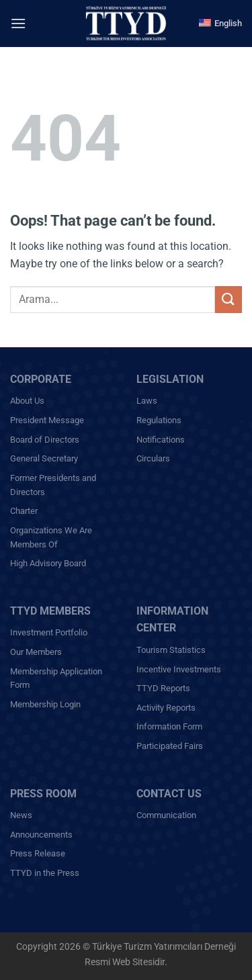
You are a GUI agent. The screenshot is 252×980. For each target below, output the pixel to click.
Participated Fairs (170, 746)
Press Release (38, 853)
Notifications (161, 440)
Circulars (153, 458)
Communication (166, 815)
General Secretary (44, 458)
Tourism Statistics (171, 650)
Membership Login (45, 704)
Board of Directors (45, 440)
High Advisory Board (48, 563)
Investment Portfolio (49, 632)
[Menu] (18, 23)
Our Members (36, 652)
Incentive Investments (179, 669)
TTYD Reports (163, 688)
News (21, 815)
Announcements (41, 835)
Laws (147, 401)
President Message (47, 420)
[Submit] (228, 299)
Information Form (169, 726)
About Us (27, 401)
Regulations (159, 420)
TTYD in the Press (45, 873)
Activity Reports (166, 708)
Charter (24, 511)
